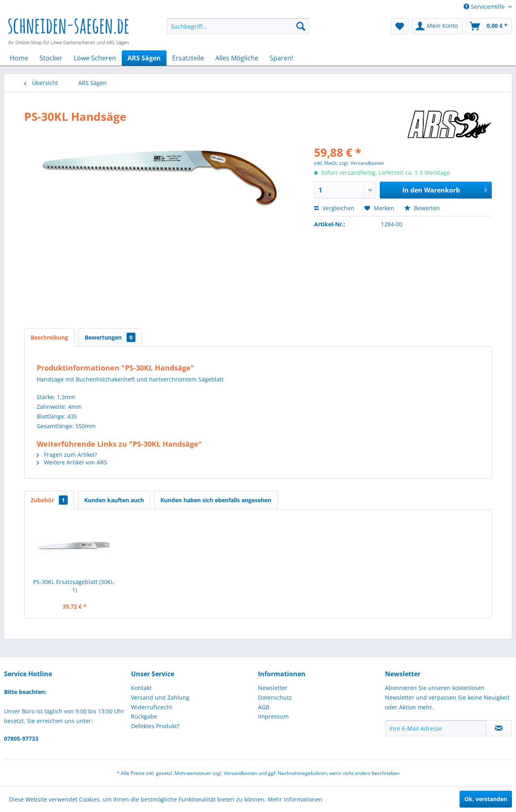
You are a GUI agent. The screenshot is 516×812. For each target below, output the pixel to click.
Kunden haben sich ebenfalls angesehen (216, 500)
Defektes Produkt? (155, 726)
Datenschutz (275, 697)
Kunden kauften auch (114, 500)
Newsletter (273, 688)
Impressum (273, 716)
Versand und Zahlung (160, 697)
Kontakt (141, 688)
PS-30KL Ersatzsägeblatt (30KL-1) (74, 586)
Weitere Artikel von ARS (72, 462)
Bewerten (422, 208)
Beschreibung (49, 337)
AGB (264, 707)
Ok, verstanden (486, 799)
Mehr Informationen (295, 799)
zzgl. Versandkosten (361, 163)
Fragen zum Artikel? (67, 455)
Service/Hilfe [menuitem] (485, 7)
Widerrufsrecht (152, 707)
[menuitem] (238, 26)
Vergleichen (334, 208)
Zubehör (49, 500)
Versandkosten (240, 773)
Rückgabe (144, 716)
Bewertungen (110, 337)
